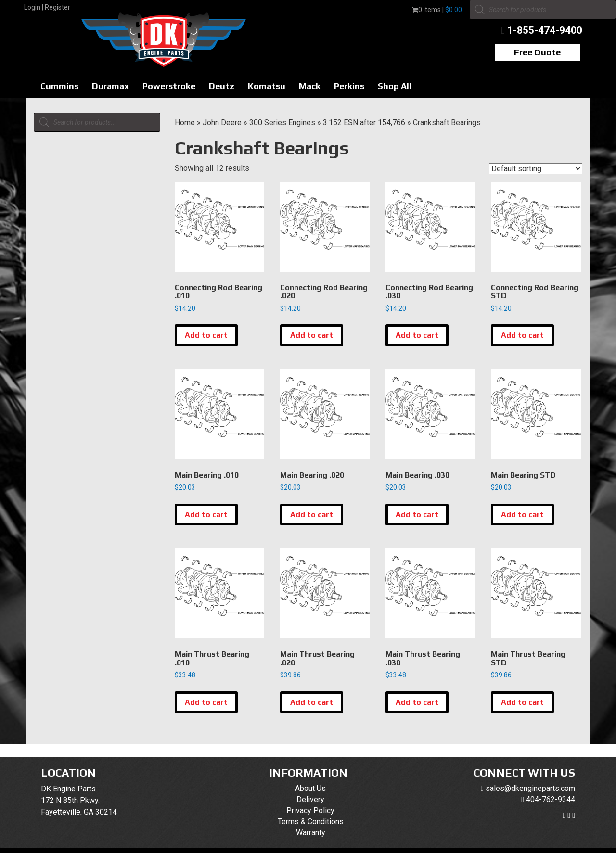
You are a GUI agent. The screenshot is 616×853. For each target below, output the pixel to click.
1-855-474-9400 (545, 30)
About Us (310, 788)
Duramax (110, 86)
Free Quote (537, 52)
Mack (310, 86)
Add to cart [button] (206, 335)
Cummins (59, 86)
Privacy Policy (310, 810)
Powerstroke (169, 86)
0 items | (437, 10)
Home (185, 122)
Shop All (395, 86)
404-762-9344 (551, 799)
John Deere (222, 122)
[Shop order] (536, 169)
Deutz (222, 86)
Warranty (311, 833)
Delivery (310, 799)
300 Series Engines (282, 122)
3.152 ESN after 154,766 (364, 122)
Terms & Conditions (311, 821)
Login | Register (47, 7)
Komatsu (267, 86)
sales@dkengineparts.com (530, 788)
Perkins (349, 86)
